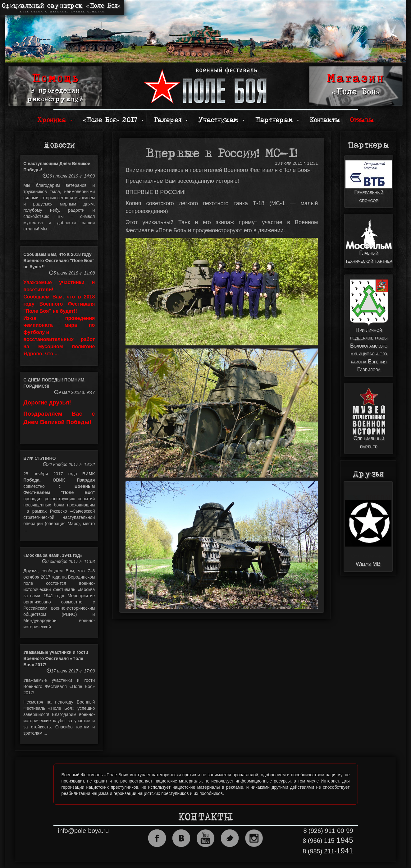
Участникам (221, 120)
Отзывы (362, 120)
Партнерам (277, 120)
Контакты (325, 120)
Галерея (171, 120)
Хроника (55, 120)
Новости (59, 145)
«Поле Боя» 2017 (113, 120)
